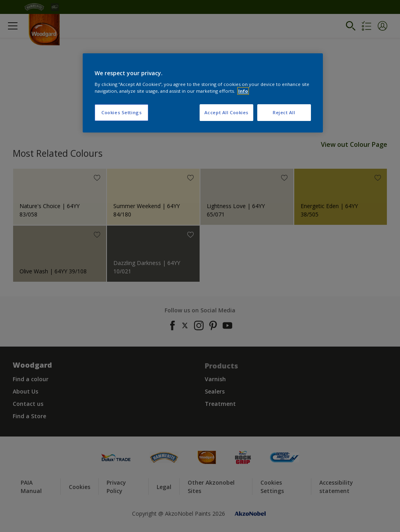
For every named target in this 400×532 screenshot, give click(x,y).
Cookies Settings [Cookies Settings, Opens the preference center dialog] (121, 112)
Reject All (284, 112)
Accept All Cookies (226, 112)
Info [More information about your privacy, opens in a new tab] (243, 91)
